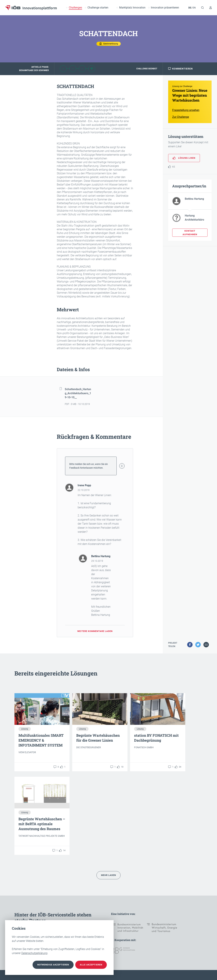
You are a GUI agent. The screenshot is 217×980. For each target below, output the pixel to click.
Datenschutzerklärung (34, 953)
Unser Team (52, 915)
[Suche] (202, 8)
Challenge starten (98, 8)
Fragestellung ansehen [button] (186, 112)
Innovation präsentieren (165, 8)
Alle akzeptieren (89, 965)
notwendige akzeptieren (46, 965)
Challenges (75, 8)
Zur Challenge (181, 119)
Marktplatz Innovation (132, 8)
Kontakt (19, 915)
